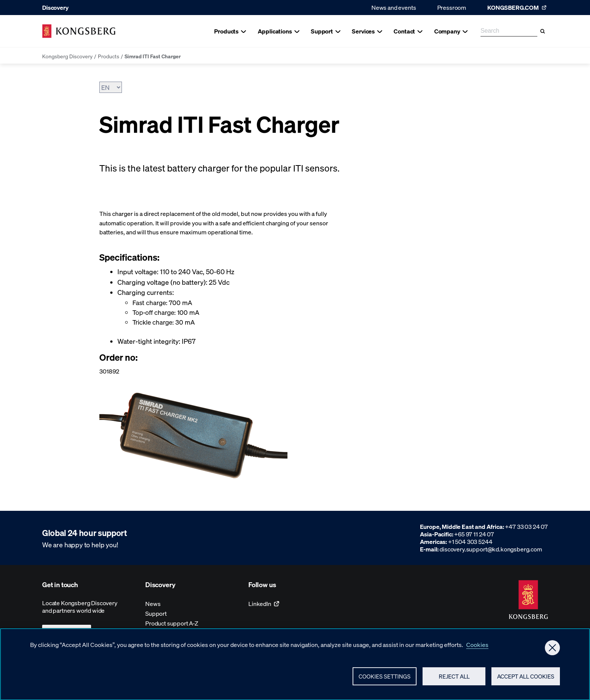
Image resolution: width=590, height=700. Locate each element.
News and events (394, 7)
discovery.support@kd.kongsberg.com (491, 549)
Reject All (454, 679)
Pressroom (452, 7)
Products (109, 56)
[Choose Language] (111, 87)
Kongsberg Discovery (67, 56)
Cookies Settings (385, 679)
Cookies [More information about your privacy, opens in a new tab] (477, 648)
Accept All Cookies (526, 679)
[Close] (552, 651)
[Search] (543, 31)
